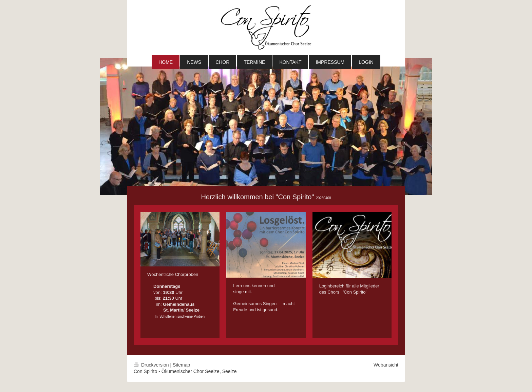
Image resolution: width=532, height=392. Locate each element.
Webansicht (386, 365)
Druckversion (152, 365)
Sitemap (181, 365)
